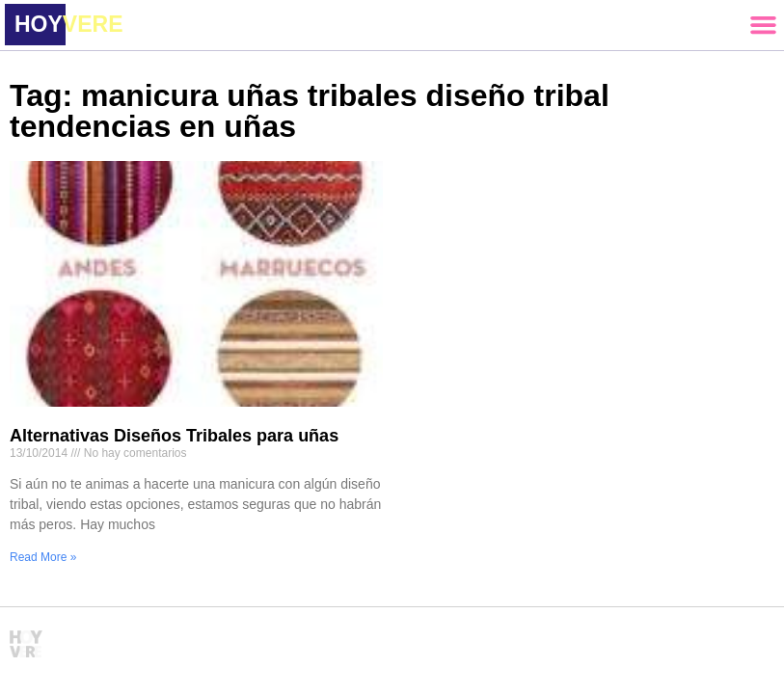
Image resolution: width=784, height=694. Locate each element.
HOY (68, 24)
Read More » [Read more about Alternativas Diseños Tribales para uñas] (43, 557)
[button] (763, 25)
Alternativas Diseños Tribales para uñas (174, 436)
